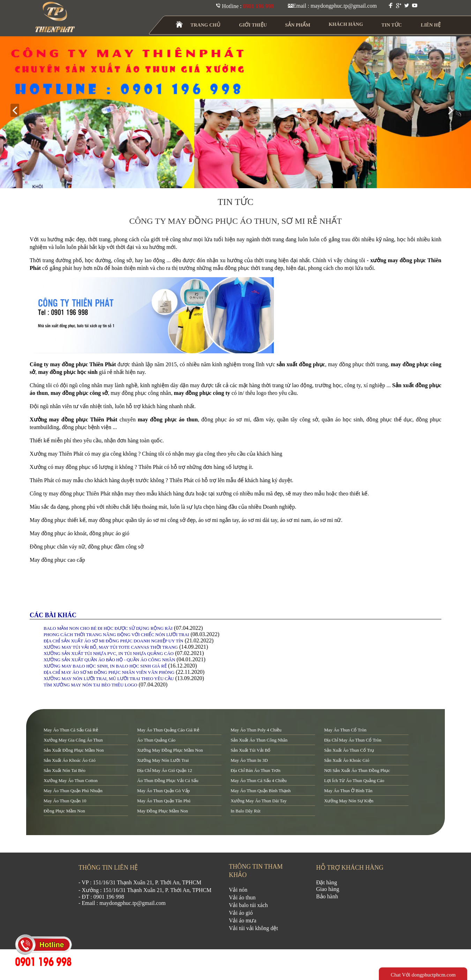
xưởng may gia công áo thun (73, 740)
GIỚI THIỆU (253, 25)
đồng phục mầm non (64, 811)
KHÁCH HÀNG (346, 24)
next (453, 111)
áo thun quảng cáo (156, 740)
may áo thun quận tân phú (164, 801)
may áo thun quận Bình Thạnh (261, 791)
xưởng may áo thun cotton (71, 780)
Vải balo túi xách (248, 905)
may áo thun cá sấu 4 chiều (259, 780)
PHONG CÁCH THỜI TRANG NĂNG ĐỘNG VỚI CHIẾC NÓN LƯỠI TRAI (116, 635)
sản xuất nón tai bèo (65, 770)
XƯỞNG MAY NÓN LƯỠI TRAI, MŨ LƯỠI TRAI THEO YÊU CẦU (109, 679)
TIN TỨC (392, 25)
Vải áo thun (242, 897)
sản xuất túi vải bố (251, 750)
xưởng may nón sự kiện (349, 801)
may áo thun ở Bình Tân (348, 791)
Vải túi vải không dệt (253, 928)
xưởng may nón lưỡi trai (163, 760)
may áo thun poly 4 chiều (256, 730)
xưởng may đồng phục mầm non (170, 750)
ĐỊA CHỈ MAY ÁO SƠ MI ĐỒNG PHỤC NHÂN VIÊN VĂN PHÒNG (109, 672)
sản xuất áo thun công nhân (259, 740)
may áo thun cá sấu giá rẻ (71, 730)
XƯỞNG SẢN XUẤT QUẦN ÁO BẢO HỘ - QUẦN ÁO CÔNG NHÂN (109, 660)
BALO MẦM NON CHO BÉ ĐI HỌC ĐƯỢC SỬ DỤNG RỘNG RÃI (108, 628)
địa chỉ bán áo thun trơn (256, 770)
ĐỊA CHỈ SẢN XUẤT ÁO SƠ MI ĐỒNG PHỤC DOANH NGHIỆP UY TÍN (113, 641)
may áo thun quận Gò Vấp (163, 791)
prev (18, 111)
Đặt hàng (327, 882)
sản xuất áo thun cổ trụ (349, 750)
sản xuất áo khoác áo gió (70, 760)
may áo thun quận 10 (65, 801)
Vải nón (238, 890)
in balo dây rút (246, 811)
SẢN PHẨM (298, 25)
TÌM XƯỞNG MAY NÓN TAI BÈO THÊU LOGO (90, 685)
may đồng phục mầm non (163, 811)
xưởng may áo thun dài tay (259, 801)
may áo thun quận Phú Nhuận (73, 791)
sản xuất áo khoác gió (347, 760)
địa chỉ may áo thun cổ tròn (353, 740)
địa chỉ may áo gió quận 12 (165, 770)
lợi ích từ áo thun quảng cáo (354, 780)
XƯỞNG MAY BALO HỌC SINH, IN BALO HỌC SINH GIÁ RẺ (105, 666)
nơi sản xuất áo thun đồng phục (357, 770)
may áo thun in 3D (249, 760)
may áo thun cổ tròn (345, 730)
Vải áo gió (241, 913)
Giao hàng (328, 889)
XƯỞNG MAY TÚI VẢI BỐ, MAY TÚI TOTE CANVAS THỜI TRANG (111, 647)
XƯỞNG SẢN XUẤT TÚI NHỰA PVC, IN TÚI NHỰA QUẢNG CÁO (109, 653)
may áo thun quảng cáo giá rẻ (168, 730)
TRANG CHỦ (205, 25)
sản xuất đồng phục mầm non (74, 750)
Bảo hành (327, 896)
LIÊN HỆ (431, 25)
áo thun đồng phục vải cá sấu (168, 780)
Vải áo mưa (243, 920)
